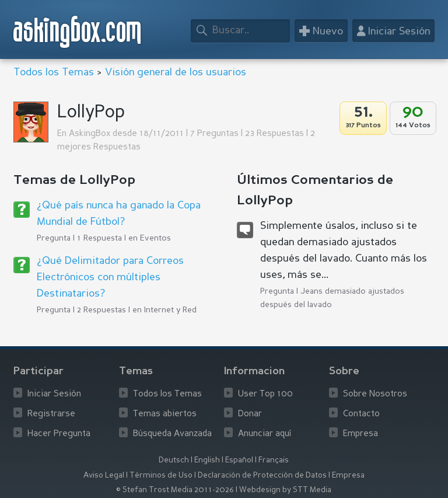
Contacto (361, 414)
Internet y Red (170, 310)
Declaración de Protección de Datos (262, 476)
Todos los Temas (54, 72)
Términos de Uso (161, 476)
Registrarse (51, 414)
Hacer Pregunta (59, 434)
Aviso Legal (104, 476)
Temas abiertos (165, 414)
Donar (250, 414)
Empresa (360, 434)
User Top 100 (265, 394)
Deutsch (174, 460)
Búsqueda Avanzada (172, 434)
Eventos (155, 238)
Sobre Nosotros (375, 394)
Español (239, 460)
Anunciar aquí (265, 434)
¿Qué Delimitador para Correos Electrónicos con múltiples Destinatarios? (110, 277)
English (207, 460)
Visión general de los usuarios (176, 72)
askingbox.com (78, 32)
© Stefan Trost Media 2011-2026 (175, 490)
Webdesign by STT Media (285, 490)
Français (274, 460)
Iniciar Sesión (54, 394)
